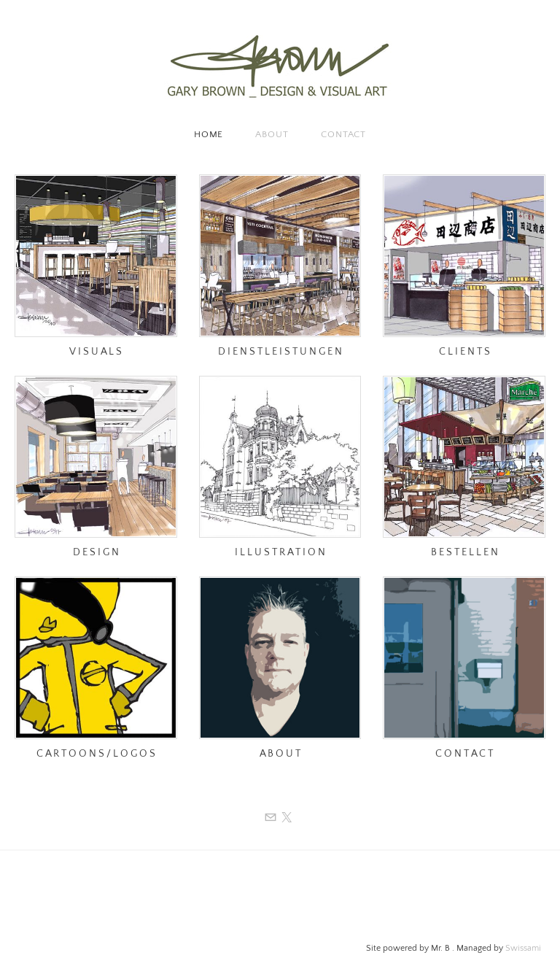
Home (209, 134)
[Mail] (271, 818)
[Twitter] (287, 818)
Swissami (523, 948)
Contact (343, 134)
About (272, 134)
